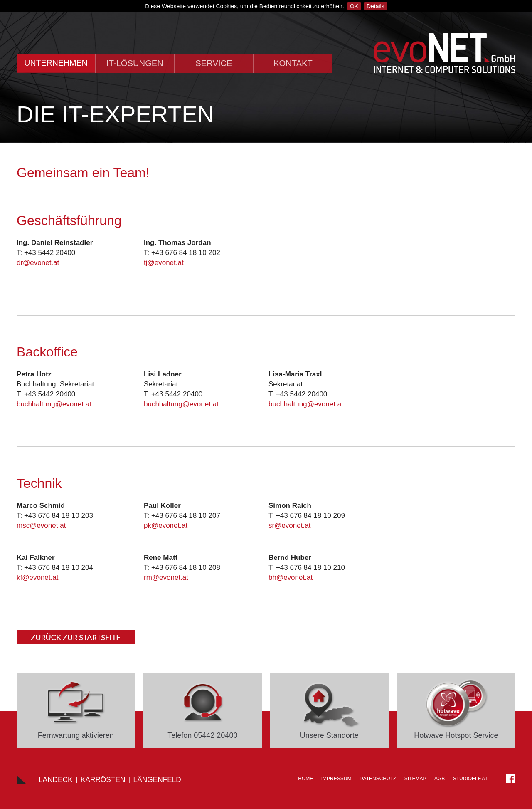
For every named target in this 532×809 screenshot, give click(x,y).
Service (214, 63)
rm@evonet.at (166, 578)
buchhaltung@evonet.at (54, 404)
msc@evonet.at (41, 526)
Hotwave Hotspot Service (456, 735)
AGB (440, 779)
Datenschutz (378, 779)
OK (354, 6)
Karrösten (103, 779)
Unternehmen (56, 63)
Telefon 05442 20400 (202, 735)
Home (305, 779)
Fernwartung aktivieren (76, 735)
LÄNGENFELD (157, 779)
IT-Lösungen (135, 63)
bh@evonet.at (291, 578)
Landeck (56, 779)
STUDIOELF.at (470, 779)
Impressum (336, 779)
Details (376, 6)
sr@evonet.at (289, 526)
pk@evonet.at (166, 526)
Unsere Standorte (329, 735)
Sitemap (415, 779)
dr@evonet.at (38, 263)
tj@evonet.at (164, 263)
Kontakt (293, 63)
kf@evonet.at (37, 578)
